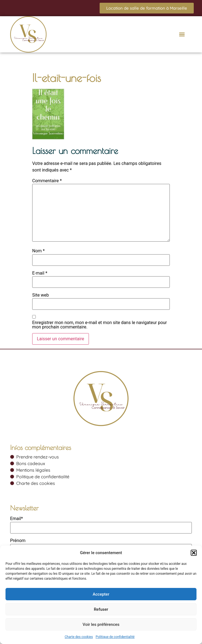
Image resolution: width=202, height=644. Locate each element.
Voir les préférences (101, 624)
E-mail (40, 273)
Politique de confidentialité (115, 637)
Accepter (101, 594)
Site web (41, 295)
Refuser (101, 609)
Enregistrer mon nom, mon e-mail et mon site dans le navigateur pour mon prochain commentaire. (99, 325)
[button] (194, 553)
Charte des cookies (79, 637)
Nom (38, 251)
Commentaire (47, 181)
